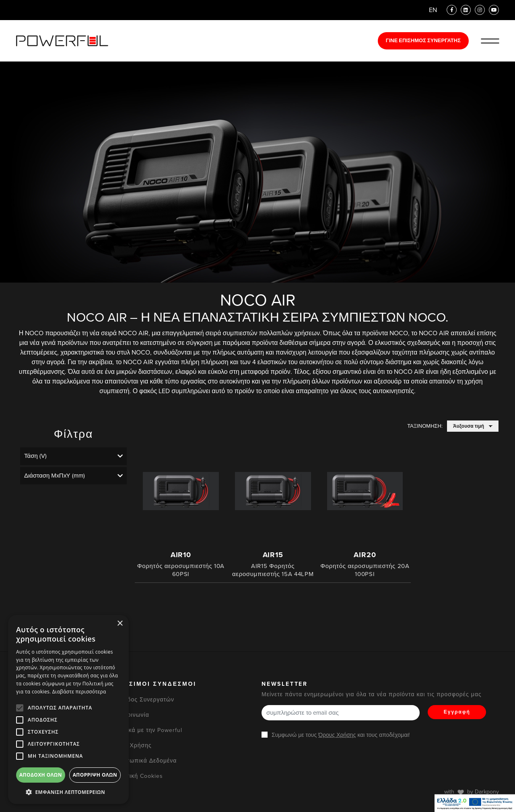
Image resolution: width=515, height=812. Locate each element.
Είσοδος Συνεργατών (144, 700)
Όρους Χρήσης (337, 735)
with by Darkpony (472, 792)
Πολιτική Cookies (139, 776)
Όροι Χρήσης (133, 745)
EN (433, 10)
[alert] (68, 709)
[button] (68, 792)
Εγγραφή (457, 712)
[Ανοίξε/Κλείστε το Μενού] (490, 41)
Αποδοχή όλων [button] (41, 775)
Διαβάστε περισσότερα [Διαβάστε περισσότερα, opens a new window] (79, 692)
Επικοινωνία (132, 715)
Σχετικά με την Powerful (148, 730)
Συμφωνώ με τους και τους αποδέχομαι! (341, 735)
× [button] (120, 624)
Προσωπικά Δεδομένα (146, 761)
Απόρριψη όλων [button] (95, 775)
